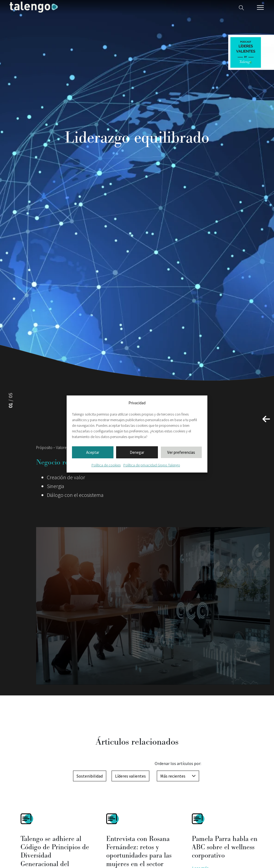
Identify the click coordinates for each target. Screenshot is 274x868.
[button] (266, 419)
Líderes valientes (130, 776)
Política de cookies (106, 465)
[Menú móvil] (260, 7)
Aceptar (93, 452)
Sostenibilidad (90, 776)
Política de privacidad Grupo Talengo (152, 465)
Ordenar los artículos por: (178, 763)
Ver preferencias (181, 452)
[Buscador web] (241, 7)
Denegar (137, 452)
